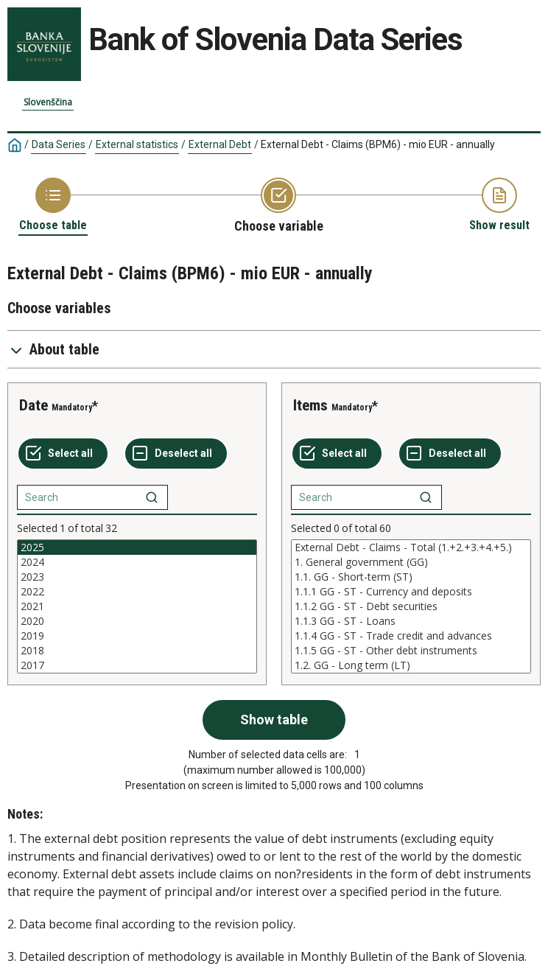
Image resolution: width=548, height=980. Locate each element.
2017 (137, 665)
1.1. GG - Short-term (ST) (411, 577)
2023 (137, 577)
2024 (137, 562)
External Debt (220, 144)
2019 (137, 636)
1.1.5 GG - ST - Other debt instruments (411, 651)
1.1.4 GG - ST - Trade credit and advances (411, 636)
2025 (137, 547)
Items (310, 405)
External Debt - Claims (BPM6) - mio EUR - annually (378, 144)
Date (34, 405)
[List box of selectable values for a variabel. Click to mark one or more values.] (137, 606)
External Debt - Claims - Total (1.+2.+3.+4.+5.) (411, 547)
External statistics (137, 144)
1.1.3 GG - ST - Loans (411, 621)
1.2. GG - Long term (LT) (411, 665)
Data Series (59, 144)
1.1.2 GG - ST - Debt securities (411, 606)
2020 (137, 621)
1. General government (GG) (411, 562)
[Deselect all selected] (176, 454)
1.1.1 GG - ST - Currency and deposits (411, 592)
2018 (137, 651)
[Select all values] (63, 454)
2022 (137, 592)
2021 (137, 606)
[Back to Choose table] (53, 205)
